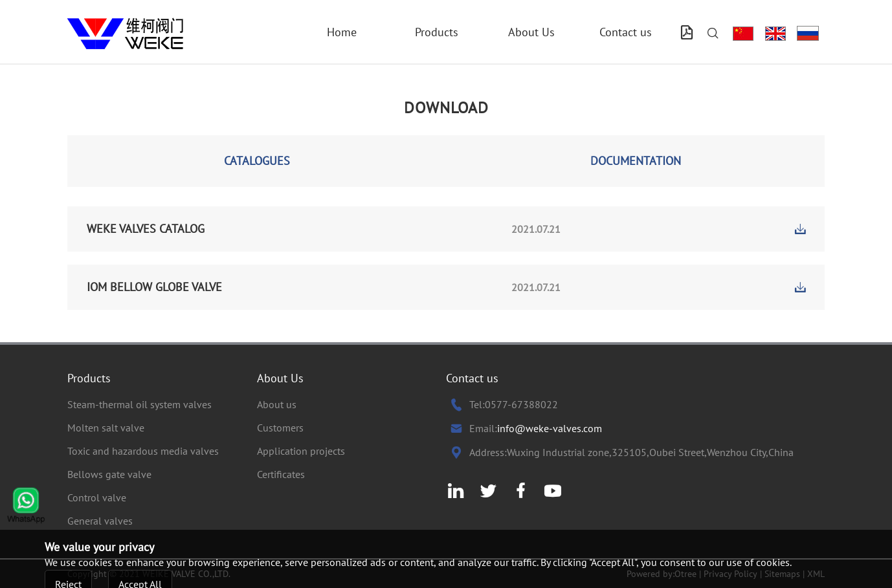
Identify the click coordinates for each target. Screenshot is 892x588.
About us (277, 404)
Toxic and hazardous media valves (143, 451)
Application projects (301, 451)
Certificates (281, 474)
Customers (280, 428)
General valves (100, 521)
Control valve (97, 497)
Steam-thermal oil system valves (139, 404)
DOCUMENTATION (636, 161)
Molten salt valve (106, 428)
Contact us (626, 32)
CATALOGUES (257, 161)
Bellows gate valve (109, 474)
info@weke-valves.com (550, 428)
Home (342, 32)
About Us (531, 32)
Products (437, 32)
